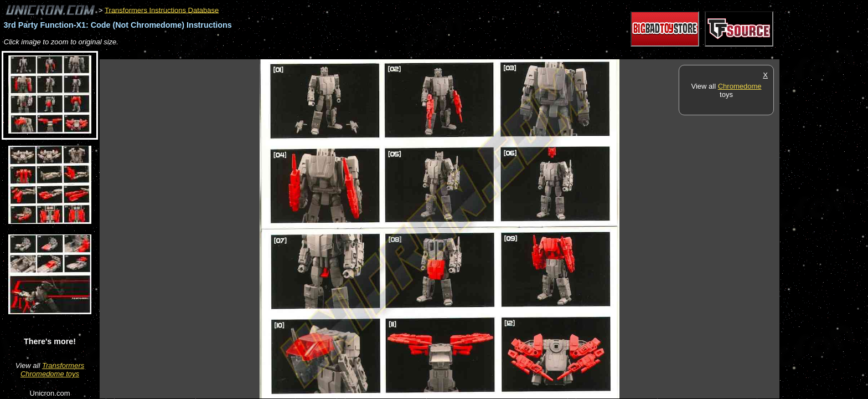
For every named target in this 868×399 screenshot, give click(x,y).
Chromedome (740, 86)
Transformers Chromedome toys (52, 370)
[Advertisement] (301, 53)
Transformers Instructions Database (162, 10)
